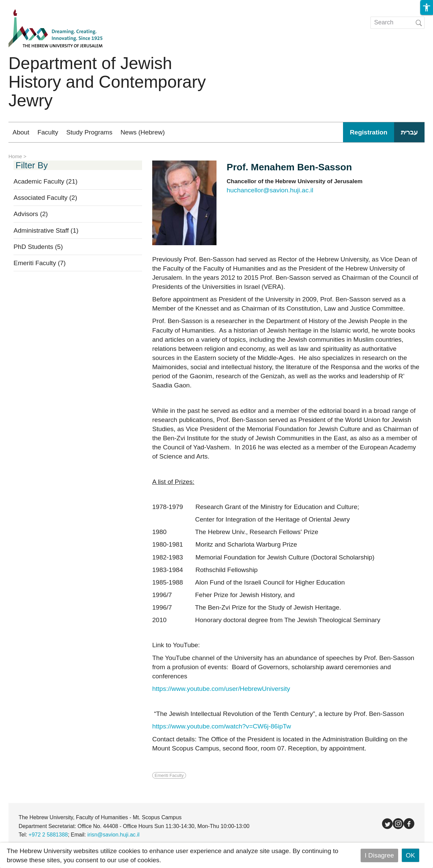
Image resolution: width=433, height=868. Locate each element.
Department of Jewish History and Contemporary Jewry (107, 82)
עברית (409, 132)
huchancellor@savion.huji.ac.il (270, 190)
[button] (427, 7)
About (21, 132)
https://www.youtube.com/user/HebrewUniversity (221, 689)
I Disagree (379, 855)
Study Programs (89, 132)
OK (411, 855)
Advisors (31, 214)
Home (15, 156)
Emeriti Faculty (40, 263)
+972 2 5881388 (48, 835)
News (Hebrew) (143, 132)
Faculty (48, 132)
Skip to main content (29, 5)
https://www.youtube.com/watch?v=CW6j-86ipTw (222, 726)
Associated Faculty (45, 198)
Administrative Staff (46, 230)
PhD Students (38, 247)
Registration (369, 132)
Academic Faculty (45, 181)
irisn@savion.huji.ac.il (113, 835)
